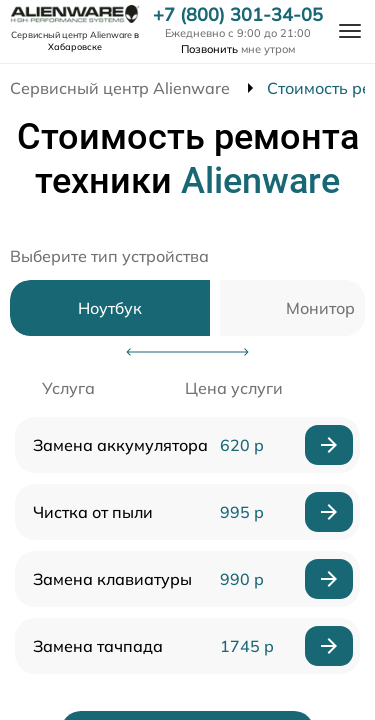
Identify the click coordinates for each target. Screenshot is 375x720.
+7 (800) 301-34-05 (238, 15)
